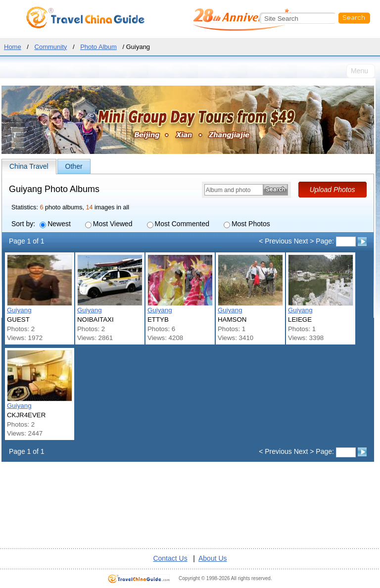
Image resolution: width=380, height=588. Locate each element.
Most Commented (178, 224)
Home (13, 47)
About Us (213, 558)
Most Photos (247, 224)
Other (74, 166)
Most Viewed (109, 224)
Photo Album (98, 47)
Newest (55, 224)
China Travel (29, 166)
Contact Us (170, 558)
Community (51, 47)
